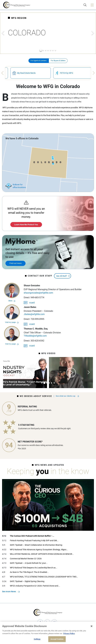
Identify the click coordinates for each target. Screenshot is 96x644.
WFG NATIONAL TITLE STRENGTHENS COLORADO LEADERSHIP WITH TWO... (44, 577)
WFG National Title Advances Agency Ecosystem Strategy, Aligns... (39, 550)
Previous (3, 33)
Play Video (25, 373)
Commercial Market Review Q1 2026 (26, 559)
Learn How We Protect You (26, 225)
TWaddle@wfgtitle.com (35, 336)
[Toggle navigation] (92, 5)
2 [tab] (43, 50)
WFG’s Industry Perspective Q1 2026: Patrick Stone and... (35, 586)
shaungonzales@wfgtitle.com (38, 293)
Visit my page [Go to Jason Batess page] (10, 322)
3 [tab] (46, 50)
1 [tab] (41, 50)
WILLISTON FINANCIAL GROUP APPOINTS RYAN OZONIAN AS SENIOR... (42, 554)
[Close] (92, 626)
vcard (29, 302)
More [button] (10, 301)
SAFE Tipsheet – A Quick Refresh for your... (29, 563)
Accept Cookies (57, 639)
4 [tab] (48, 50)
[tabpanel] (48, 33)
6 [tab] (53, 50)
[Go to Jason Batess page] (12, 312)
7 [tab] (55, 50)
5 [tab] (51, 50)
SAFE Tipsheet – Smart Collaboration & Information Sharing (36, 545)
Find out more (15, 263)
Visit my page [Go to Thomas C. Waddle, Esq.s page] (10, 344)
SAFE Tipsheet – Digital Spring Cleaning (27, 581)
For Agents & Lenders (39, 61)
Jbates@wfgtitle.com (34, 314)
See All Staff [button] (61, 276)
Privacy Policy (69, 633)
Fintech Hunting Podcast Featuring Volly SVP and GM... (34, 540)
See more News (9, 591)
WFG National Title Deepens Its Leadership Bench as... (34, 568)
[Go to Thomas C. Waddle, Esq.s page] (12, 334)
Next (93, 33)
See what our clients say (66, 396)
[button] (12, 290)
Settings (37, 639)
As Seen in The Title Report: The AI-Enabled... (29, 572)
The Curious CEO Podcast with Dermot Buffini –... (32, 536)
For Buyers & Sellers (58, 61)
